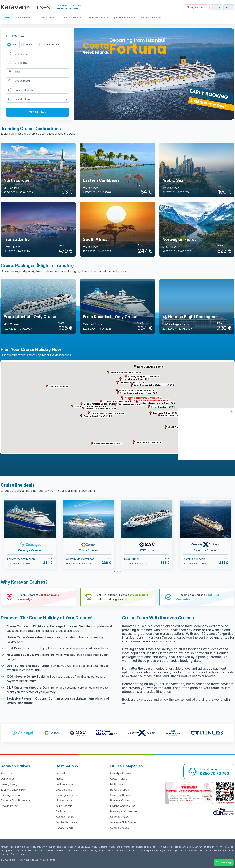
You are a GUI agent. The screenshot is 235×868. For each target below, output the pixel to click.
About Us (6, 773)
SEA (14, 44)
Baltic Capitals (64, 806)
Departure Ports (96, 18)
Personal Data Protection (16, 800)
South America (64, 784)
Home (7, 18)
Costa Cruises (119, 779)
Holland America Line (123, 806)
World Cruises (149, 18)
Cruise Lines (47, 18)
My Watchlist (198, 7)
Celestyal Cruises (121, 773)
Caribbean (62, 811)
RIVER (29, 44)
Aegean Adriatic (65, 817)
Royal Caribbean (120, 790)
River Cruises (70, 18)
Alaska (59, 779)
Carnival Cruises (120, 817)
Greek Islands (64, 790)
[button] (122, 398)
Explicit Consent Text (13, 790)
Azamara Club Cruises (123, 822)
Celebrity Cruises (121, 795)
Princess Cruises (120, 800)
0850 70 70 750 (67, 9)
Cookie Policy (9, 806)
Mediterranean (64, 800)
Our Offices (8, 779)
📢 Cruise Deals (123, 18)
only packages (50, 44)
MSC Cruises (118, 784)
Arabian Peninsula (66, 822)
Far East (60, 773)
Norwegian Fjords (66, 795)
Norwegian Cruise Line (124, 811)
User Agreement (11, 795)
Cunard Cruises (120, 828)
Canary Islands (64, 828)
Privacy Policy (9, 784)
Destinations (23, 18)
